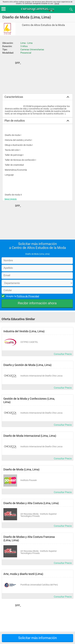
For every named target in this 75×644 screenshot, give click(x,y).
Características (14, 97)
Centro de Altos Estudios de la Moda (43, 25)
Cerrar (57, 3)
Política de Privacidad (28, 296)
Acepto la (22, 296)
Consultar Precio (63, 354)
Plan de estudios (15, 121)
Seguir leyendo (11, 199)
